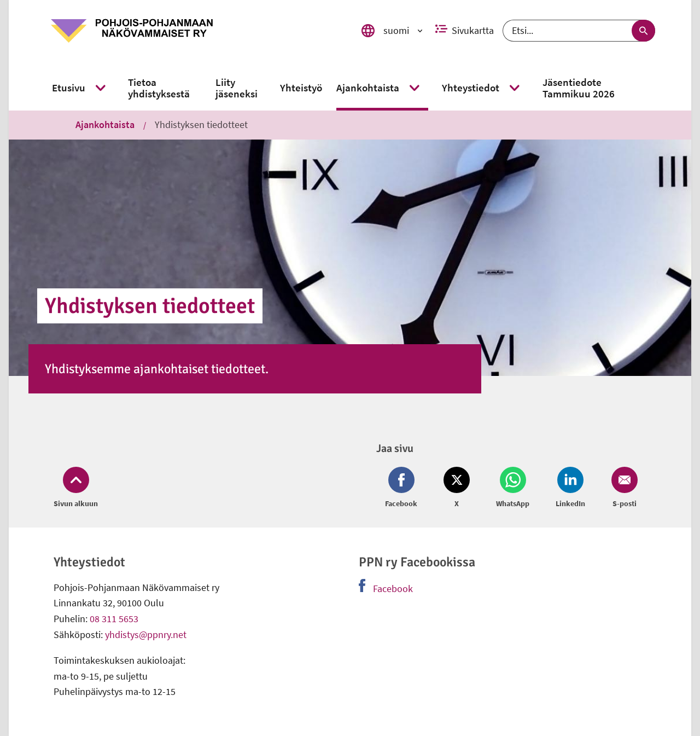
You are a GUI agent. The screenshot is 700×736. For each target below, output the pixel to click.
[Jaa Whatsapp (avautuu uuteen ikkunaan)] (513, 488)
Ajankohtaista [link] (105, 124)
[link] (197, 31)
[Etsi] (579, 31)
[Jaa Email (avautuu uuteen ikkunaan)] (622, 488)
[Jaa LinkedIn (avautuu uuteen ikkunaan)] (570, 488)
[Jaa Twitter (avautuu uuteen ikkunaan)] (457, 488)
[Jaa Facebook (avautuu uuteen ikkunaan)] (403, 488)
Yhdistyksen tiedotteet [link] (201, 124)
